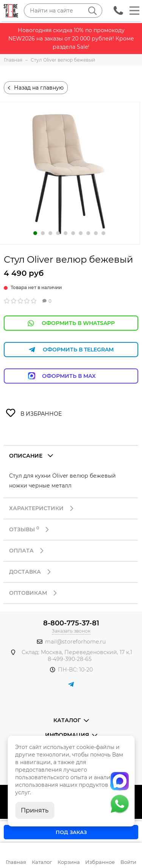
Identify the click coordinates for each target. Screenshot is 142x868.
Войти (128, 862)
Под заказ (71, 832)
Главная (16, 862)
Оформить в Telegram (71, 350)
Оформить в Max (71, 376)
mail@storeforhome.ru (75, 642)
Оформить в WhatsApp (71, 323)
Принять (35, 810)
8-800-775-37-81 (71, 623)
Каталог (42, 862)
